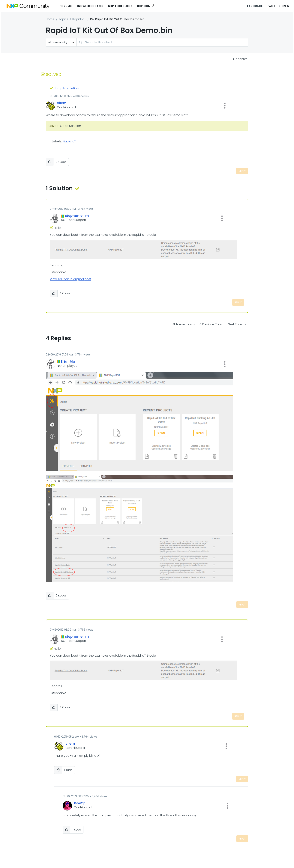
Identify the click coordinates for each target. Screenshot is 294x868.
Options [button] (239, 59)
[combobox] (162, 42)
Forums (66, 6)
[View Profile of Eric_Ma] (68, 361)
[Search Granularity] (61, 42)
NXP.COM (144, 6)
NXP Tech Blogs (120, 6)
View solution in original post (71, 279)
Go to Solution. (71, 126)
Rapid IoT (79, 19)
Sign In (284, 6)
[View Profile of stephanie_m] (77, 216)
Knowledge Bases (90, 6)
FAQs (271, 6)
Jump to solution (66, 88)
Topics (63, 19)
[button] (225, 106)
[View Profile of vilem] (62, 103)
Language (255, 6)
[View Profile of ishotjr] (79, 803)
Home (50, 19)
